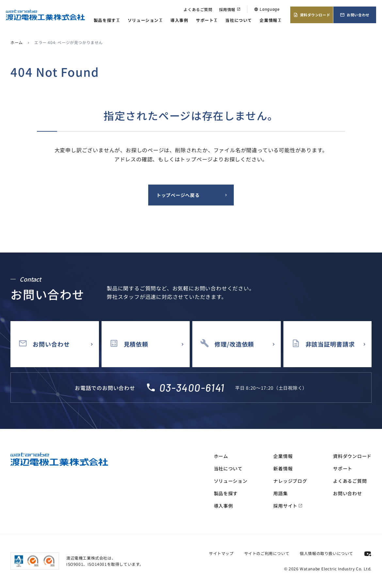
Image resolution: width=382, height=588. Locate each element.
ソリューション (145, 21)
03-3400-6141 (192, 387)
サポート (207, 21)
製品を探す (107, 21)
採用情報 (230, 9)
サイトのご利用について (267, 553)
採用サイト (288, 506)
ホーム (17, 42)
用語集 (280, 493)
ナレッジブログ (290, 481)
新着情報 (283, 468)
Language (267, 9)
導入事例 (179, 20)
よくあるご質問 (198, 9)
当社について (239, 20)
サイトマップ (221, 553)
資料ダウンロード (312, 15)
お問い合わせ (355, 15)
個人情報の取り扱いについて (326, 553)
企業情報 (271, 21)
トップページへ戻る (178, 195)
